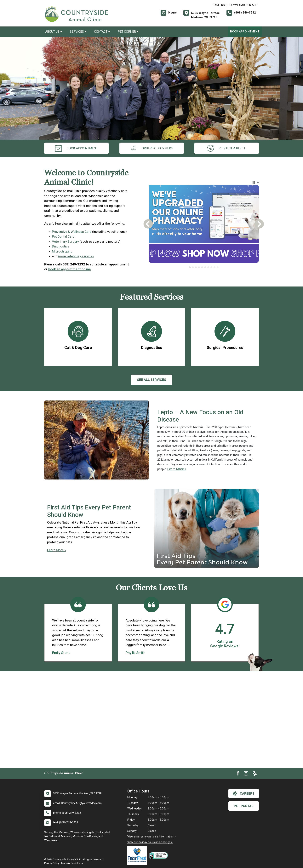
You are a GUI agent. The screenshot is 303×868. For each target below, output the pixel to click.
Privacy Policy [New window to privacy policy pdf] (52, 863)
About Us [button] (54, 32)
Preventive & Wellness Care (72, 232)
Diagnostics (61, 246)
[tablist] (204, 267)
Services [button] (78, 32)
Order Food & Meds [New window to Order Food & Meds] (152, 148)
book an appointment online (70, 269)
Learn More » (177, 469)
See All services (152, 380)
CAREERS (219, 5)
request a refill (227, 148)
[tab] (190, 267)
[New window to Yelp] (255, 774)
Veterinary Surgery (65, 241)
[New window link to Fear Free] (138, 855)
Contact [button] (102, 32)
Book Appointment (245, 31)
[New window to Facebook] (238, 774)
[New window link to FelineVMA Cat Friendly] (159, 855)
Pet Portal (244, 806)
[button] (254, 183)
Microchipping (62, 251)
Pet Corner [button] (128, 32)
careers (244, 793)
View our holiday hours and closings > (150, 842)
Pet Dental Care (63, 236)
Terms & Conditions (72, 863)
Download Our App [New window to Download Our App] (243, 5)
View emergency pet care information (150, 837)
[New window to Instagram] (246, 774)
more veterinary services (76, 256)
